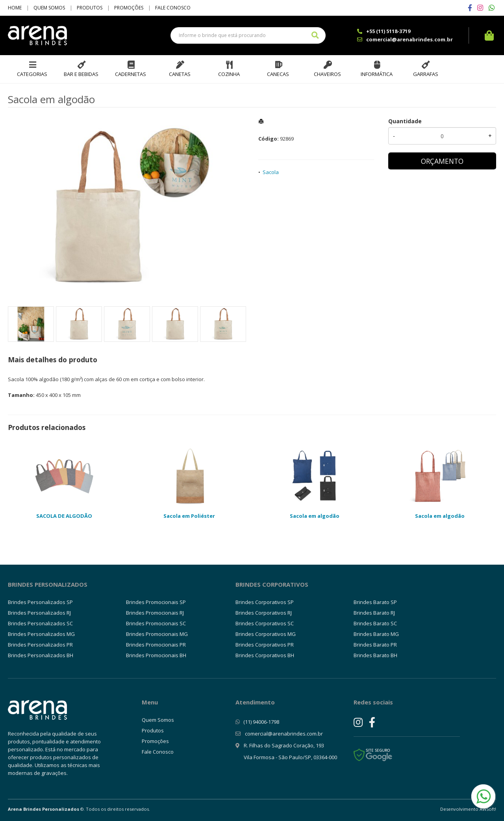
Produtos (90, 8)
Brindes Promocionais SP (156, 602)
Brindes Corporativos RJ (264, 613)
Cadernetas (131, 74)
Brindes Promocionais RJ (155, 613)
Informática (377, 74)
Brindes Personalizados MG (41, 634)
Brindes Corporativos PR (265, 645)
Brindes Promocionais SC (156, 623)
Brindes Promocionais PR (156, 645)
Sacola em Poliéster (189, 516)
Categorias (32, 74)
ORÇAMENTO (442, 161)
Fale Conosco (173, 8)
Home (15, 8)
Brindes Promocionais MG (157, 634)
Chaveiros (327, 74)
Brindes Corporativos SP (265, 602)
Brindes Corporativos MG (266, 634)
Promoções (129, 8)
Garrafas (426, 74)
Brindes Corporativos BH (265, 655)
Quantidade (405, 121)
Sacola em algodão (315, 516)
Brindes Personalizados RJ (39, 613)
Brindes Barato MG (376, 634)
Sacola (271, 172)
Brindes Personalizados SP (40, 602)
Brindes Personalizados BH (41, 655)
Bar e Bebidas (81, 74)
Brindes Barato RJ (374, 613)
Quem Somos (49, 8)
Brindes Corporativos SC (265, 623)
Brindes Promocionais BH (156, 655)
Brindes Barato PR (375, 645)
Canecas (278, 74)
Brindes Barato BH (375, 655)
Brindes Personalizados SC (40, 623)
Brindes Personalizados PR (40, 645)
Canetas (180, 74)
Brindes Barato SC (375, 623)
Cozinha (229, 74)
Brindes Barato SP (375, 602)
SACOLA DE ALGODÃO (64, 516)
